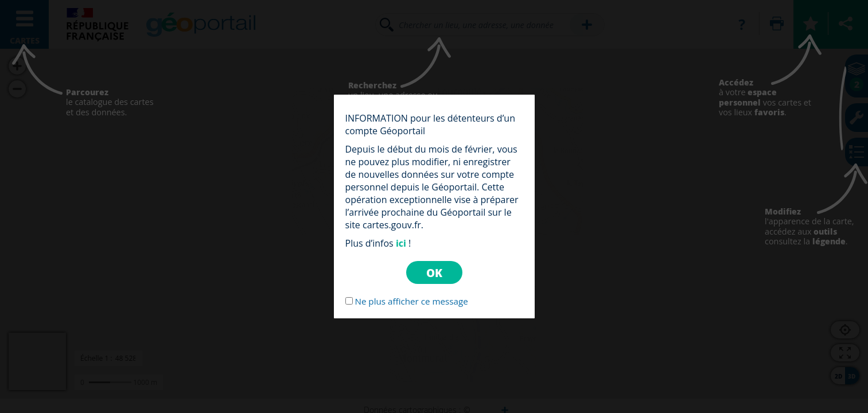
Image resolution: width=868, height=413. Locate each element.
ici (401, 243)
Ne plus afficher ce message (411, 301)
